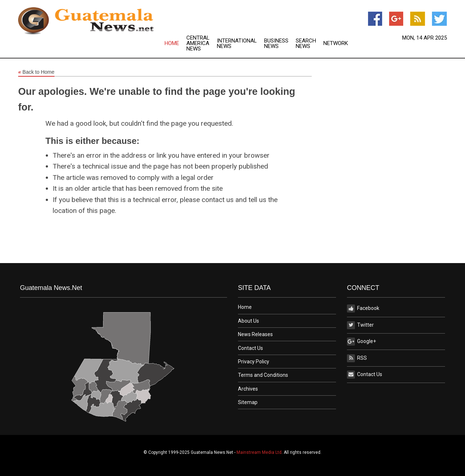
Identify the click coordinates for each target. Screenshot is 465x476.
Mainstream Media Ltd (259, 452)
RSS (357, 358)
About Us (248, 321)
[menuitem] (175, 43)
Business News (276, 44)
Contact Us (250, 348)
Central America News (198, 43)
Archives (248, 389)
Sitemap (248, 402)
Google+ (361, 342)
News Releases (255, 334)
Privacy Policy (254, 362)
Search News (306, 44)
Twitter (360, 325)
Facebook (363, 308)
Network (336, 43)
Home (172, 43)
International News (237, 44)
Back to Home (36, 72)
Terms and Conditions (263, 375)
